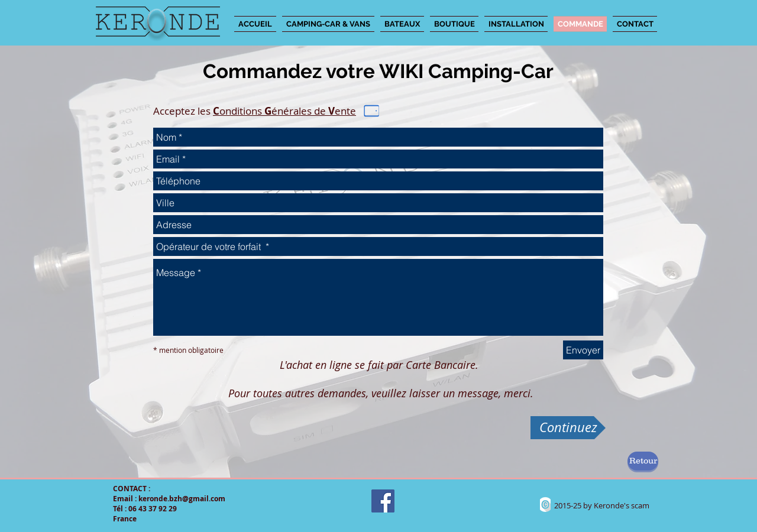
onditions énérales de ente (284, 111)
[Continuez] (568, 428)
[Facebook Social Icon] (383, 501)
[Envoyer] (583, 350)
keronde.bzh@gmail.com (182, 499)
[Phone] (372, 111)
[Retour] (643, 461)
